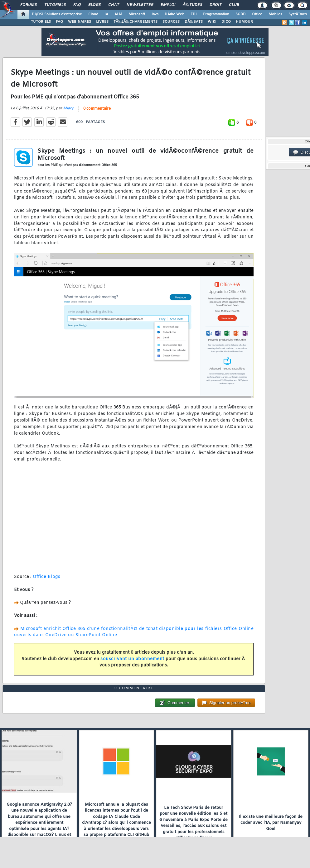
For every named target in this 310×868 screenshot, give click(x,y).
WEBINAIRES (80, 22)
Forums (29, 5)
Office (257, 14)
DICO (226, 22)
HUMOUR (244, 22)
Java (155, 14)
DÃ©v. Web (174, 14)
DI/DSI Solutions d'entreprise (57, 14)
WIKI (212, 22)
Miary (68, 109)
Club (234, 5)
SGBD (241, 14)
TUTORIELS (41, 22)
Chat (114, 5)
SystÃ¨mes (298, 14)
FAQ (77, 5)
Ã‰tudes (192, 5)
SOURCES (171, 22)
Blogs (94, 5)
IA (106, 14)
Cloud (93, 14)
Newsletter (140, 5)
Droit (216, 5)
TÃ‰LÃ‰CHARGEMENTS (136, 22)
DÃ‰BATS (194, 22)
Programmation (216, 14)
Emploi (168, 5)
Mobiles (275, 14)
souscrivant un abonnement (132, 660)
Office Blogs (46, 578)
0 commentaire (97, 110)
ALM (118, 14)
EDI (194, 14)
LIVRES (102, 22)
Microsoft (137, 14)
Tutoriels (55, 5)
